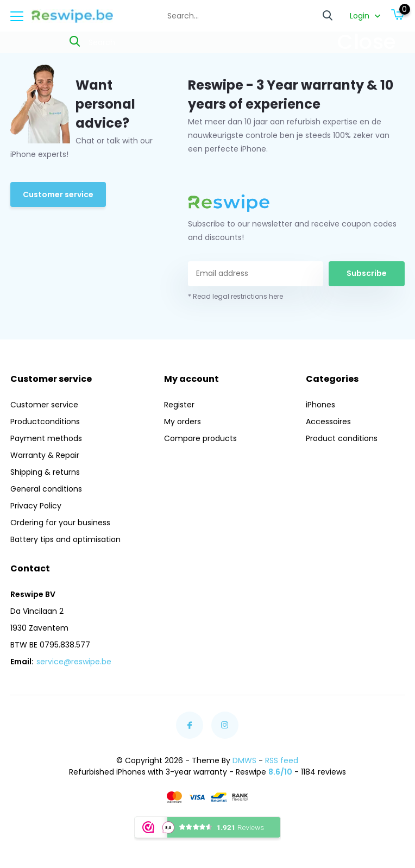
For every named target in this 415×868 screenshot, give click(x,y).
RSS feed (282, 760)
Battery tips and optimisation (65, 539)
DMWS (244, 760)
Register (179, 405)
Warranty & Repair (45, 455)
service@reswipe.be (74, 662)
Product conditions (342, 438)
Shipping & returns (45, 472)
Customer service (58, 194)
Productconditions (45, 422)
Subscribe (367, 273)
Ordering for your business (60, 523)
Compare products (200, 438)
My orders (183, 422)
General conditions (46, 489)
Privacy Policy (36, 506)
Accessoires (328, 422)
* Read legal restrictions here (235, 296)
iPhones (320, 405)
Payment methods (46, 438)
